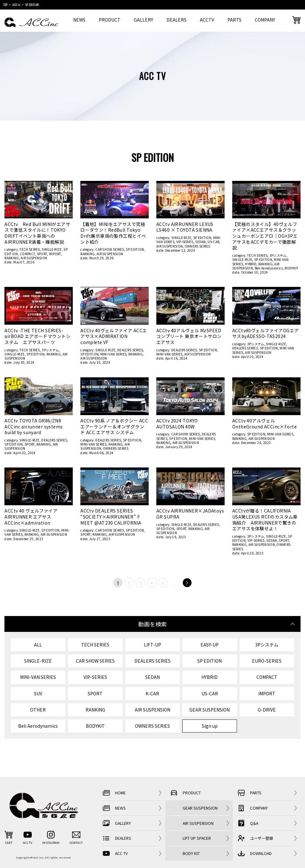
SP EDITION (135, 249)
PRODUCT (110, 20)
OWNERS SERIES (197, 246)
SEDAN (200, 242)
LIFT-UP (152, 645)
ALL (38, 645)
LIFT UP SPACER (197, 838)
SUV (38, 693)
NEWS (79, 20)
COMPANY (265, 20)
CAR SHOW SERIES (110, 249)
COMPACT (27, 254)
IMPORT (55, 254)
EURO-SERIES (267, 661)
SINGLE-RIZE (52, 249)
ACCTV (207, 20)
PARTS (234, 20)
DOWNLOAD (254, 854)
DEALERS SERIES (130, 350)
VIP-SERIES (185, 242)
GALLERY (143, 20)
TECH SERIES (30, 249)
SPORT (42, 254)
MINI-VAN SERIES (114, 354)
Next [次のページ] (187, 583)
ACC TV (115, 854)
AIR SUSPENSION (34, 258)
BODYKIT (291, 268)
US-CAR (213, 242)
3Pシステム (278, 255)
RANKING (12, 258)
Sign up (210, 726)
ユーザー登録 (255, 838)
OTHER (38, 710)
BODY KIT (191, 853)
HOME (114, 793)
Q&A (247, 823)
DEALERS (176, 20)
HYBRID (251, 264)
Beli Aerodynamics (269, 268)
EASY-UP (210, 645)
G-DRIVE (267, 710)
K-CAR (152, 693)
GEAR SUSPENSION (210, 710)
